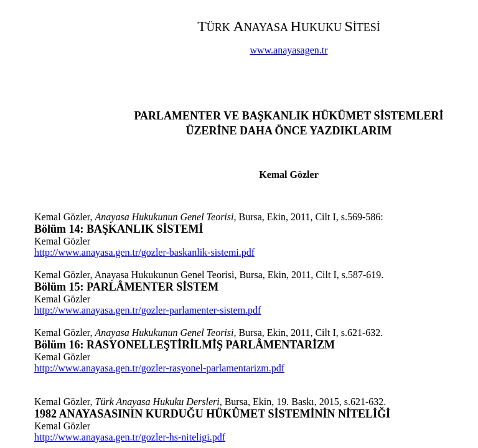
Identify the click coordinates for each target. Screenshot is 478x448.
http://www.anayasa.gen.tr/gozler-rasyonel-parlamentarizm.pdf (159, 368)
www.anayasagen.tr (288, 50)
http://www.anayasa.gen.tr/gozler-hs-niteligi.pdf (130, 437)
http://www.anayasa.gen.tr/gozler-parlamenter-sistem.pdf (148, 310)
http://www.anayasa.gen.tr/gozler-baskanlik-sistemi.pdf (144, 252)
